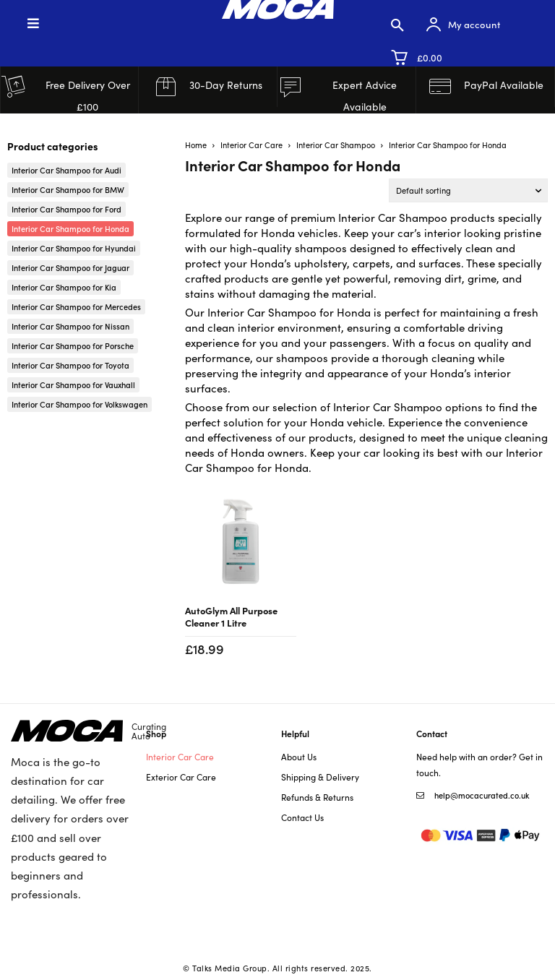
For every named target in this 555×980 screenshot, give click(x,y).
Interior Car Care (251, 145)
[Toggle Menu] (92, 23)
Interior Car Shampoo (336, 145)
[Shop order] (468, 190)
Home (196, 145)
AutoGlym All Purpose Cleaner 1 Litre (231, 616)
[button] (397, 25)
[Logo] (89, 731)
